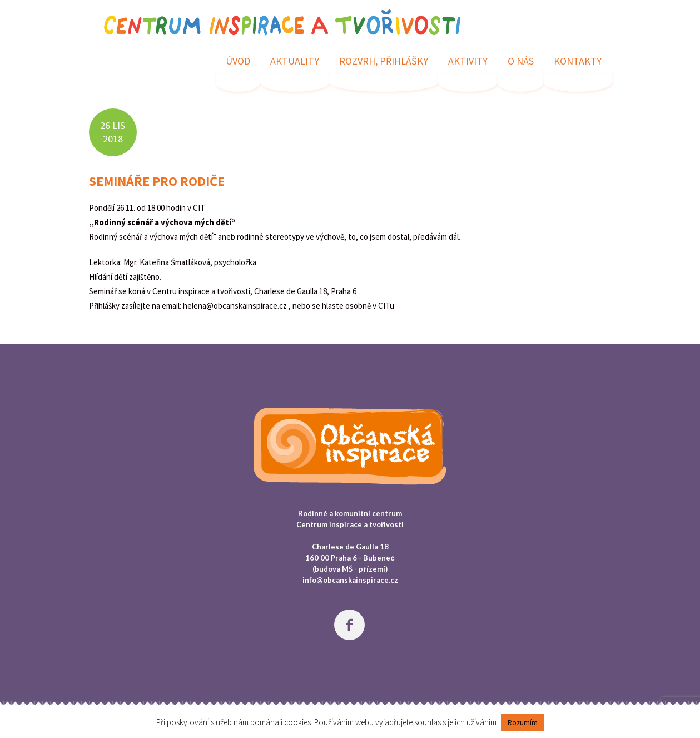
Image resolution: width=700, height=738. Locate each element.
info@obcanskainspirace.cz (350, 580)
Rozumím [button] (523, 723)
